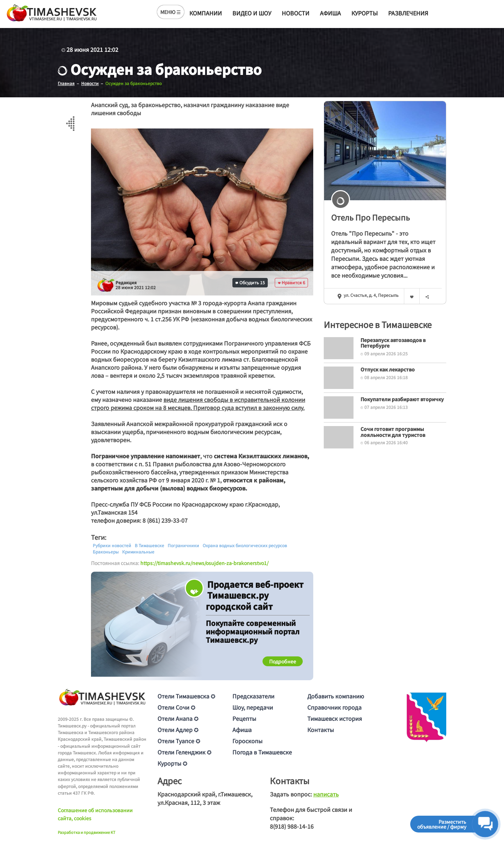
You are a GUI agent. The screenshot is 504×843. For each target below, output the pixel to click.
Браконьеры (106, 551)
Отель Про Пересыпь (370, 217)
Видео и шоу (252, 13)
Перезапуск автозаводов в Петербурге (393, 343)
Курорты (365, 13)
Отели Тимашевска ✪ (186, 696)
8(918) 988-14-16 (292, 826)
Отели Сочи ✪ (176, 707)
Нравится (292, 282)
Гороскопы (247, 740)
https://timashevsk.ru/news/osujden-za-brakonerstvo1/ (204, 563)
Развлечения (408, 13)
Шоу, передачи (253, 707)
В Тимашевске (149, 545)
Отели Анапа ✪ (178, 718)
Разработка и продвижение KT (87, 832)
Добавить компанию (336, 696)
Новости (296, 13)
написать (326, 794)
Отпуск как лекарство (388, 369)
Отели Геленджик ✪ (184, 752)
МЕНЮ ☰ (171, 12)
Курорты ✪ (172, 763)
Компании (206, 13)
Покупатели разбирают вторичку (402, 399)
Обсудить (250, 282)
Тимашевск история (335, 718)
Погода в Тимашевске (262, 752)
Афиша (330, 13)
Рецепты (244, 718)
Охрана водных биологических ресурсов (245, 545)
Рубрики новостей (112, 545)
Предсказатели (253, 696)
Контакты (321, 729)
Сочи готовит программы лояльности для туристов (393, 431)
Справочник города (334, 707)
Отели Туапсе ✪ (179, 740)
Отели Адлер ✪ (178, 729)
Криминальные (138, 551)
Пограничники (183, 545)
